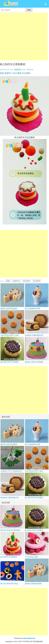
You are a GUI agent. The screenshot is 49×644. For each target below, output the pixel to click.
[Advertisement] (24, 37)
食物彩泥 (18, 70)
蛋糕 (2, 73)
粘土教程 (17, 73)
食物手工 (9, 73)
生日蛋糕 (26, 73)
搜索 (29, 10)
